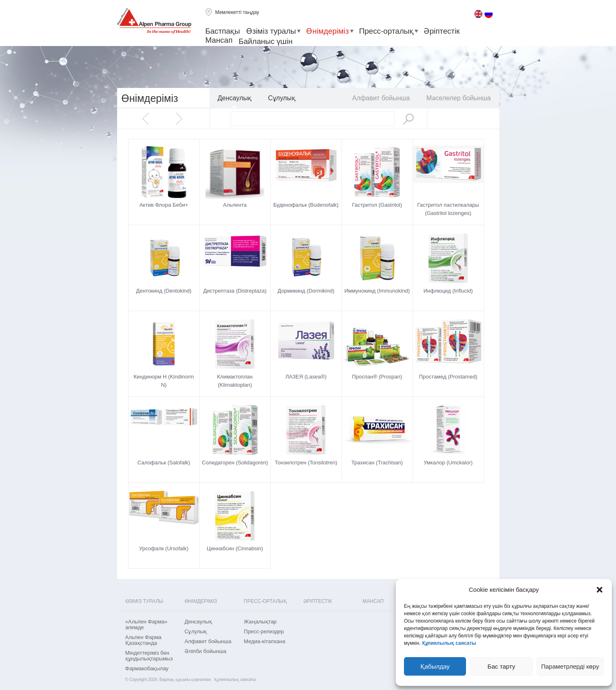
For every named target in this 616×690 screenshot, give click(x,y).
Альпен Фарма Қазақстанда (144, 640)
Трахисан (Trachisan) (377, 463)
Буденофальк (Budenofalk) (306, 205)
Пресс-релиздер (264, 632)
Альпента (235, 205)
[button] (600, 590)
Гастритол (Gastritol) (377, 205)
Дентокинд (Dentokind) (164, 291)
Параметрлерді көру (570, 666)
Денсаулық (235, 98)
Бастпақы (223, 31)
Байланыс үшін (266, 41)
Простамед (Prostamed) (448, 377)
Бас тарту (501, 666)
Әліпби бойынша (205, 651)
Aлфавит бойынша (381, 98)
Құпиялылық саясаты (449, 643)
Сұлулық (281, 98)
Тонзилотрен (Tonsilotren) (306, 463)
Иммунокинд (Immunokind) (377, 291)
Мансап (219, 40)
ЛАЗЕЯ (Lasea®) (306, 377)
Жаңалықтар (260, 622)
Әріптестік (442, 31)
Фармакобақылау (147, 669)
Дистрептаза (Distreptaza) (235, 291)
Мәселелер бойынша (458, 98)
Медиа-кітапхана (264, 642)
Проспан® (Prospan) (377, 377)
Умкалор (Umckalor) (448, 463)
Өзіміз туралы (271, 31)
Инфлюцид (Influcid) (448, 291)
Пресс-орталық (386, 31)
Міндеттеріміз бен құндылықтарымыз (149, 656)
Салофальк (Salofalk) (164, 463)
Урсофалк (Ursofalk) (164, 548)
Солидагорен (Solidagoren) (235, 463)
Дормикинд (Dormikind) (306, 291)
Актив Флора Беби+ (164, 205)
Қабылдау (435, 666)
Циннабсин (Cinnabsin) (235, 548)
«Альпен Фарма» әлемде (147, 625)
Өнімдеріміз (328, 31)
